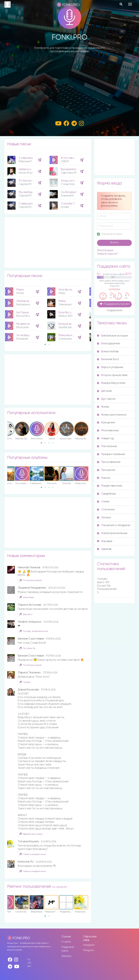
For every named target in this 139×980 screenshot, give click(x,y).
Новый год (105, 438)
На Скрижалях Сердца (31, 313)
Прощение (106, 470)
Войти (114, 243)
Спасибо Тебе (70, 204)
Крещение (106, 422)
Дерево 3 (26, 614)
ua (29, 963)
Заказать (66, 956)
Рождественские (110, 486)
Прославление (109, 462)
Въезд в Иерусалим (111, 383)
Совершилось (28, 204)
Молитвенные (108, 430)
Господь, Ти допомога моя (34, 631)
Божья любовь (108, 351)
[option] (26, 181)
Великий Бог (69, 169)
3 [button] (50, 444)
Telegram (89, 950)
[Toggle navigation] (130, 4)
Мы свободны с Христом (34, 192)
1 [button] (46, 346)
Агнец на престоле (73, 181)
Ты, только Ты (27, 648)
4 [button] (54, 444)
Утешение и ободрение (114, 525)
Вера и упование (110, 367)
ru (29, 959)
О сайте (66, 942)
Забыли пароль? (108, 254)
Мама (20, 290)
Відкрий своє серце (31, 834)
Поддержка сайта (68, 949)
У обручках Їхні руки (31, 158)
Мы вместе (23, 324)
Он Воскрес (69, 192)
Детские (104, 391)
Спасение (106, 509)
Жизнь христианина (112, 415)
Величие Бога (108, 359)
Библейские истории (112, 336)
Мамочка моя (67, 335)
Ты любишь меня (27, 335)
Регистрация (105, 250)
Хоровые (105, 541)
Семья (103, 502)
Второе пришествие (112, 375)
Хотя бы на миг (68, 290)
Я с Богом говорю (30, 181)
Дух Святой (106, 399)
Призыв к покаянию (111, 454)
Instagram (89, 945)
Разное (104, 478)
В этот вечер (69, 158)
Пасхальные (107, 446)
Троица (25, 682)
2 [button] (50, 346)
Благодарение (108, 343)
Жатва (103, 407)
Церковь (104, 549)
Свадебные (106, 494)
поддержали (114, 311)
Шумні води (27, 597)
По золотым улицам (30, 580)
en (29, 966)
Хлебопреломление (112, 533)
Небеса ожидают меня (33, 169)
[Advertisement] (69, 83)
